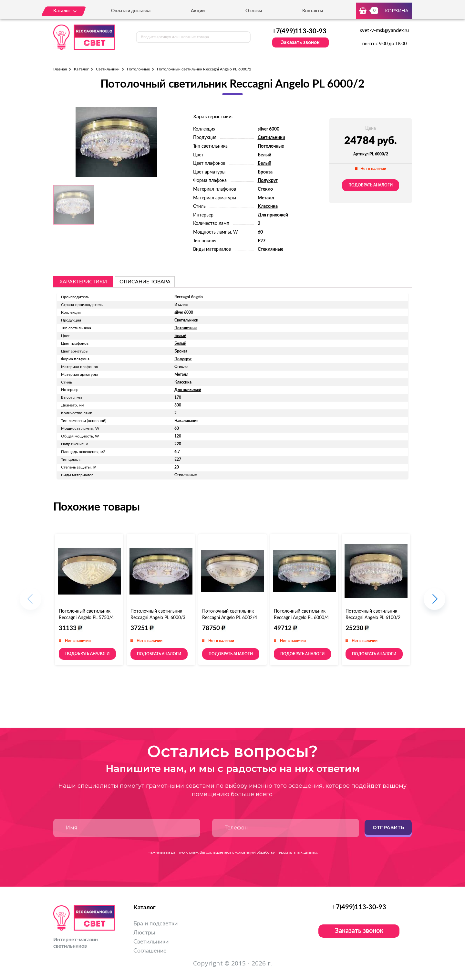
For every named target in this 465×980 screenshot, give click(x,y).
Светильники (108, 69)
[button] (434, 602)
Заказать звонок (300, 42)
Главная (60, 69)
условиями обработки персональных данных (276, 852)
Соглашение (150, 951)
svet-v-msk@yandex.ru (384, 31)
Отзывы (254, 11)
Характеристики (83, 282)
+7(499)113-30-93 (299, 31)
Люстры (144, 933)
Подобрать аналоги (371, 185)
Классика (268, 206)
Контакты (313, 11)
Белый (264, 155)
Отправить (388, 827)
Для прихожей (273, 215)
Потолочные (139, 69)
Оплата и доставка (131, 11)
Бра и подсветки (155, 924)
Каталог (81, 69)
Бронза (265, 172)
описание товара (145, 282)
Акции (198, 11)
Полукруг (268, 181)
